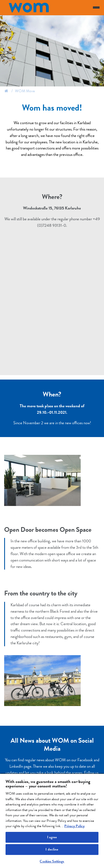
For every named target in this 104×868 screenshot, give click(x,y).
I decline (52, 849)
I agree (52, 837)
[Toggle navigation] (96, 8)
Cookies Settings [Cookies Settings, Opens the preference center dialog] (52, 861)
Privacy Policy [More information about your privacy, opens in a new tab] (74, 826)
